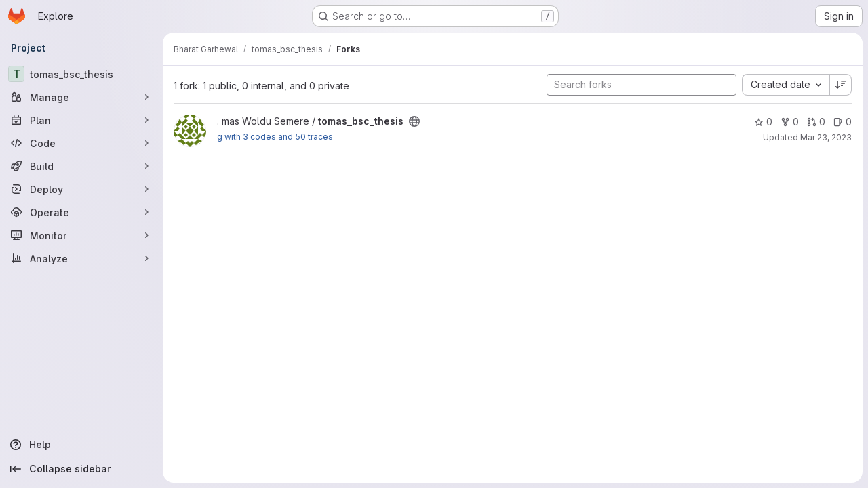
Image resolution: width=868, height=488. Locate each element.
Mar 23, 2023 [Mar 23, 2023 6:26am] (826, 137)
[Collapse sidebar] (81, 469)
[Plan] (81, 120)
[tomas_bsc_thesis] (81, 74)
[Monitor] (81, 235)
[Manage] (81, 97)
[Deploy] (81, 189)
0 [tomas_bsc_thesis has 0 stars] (763, 122)
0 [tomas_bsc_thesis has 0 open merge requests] (816, 122)
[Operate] (81, 212)
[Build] (81, 166)
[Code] (81, 143)
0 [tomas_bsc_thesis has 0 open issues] (843, 122)
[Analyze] (81, 258)
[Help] (81, 445)
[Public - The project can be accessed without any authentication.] (414, 121)
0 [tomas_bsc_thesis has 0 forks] (790, 122)
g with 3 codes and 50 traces (275, 137)
